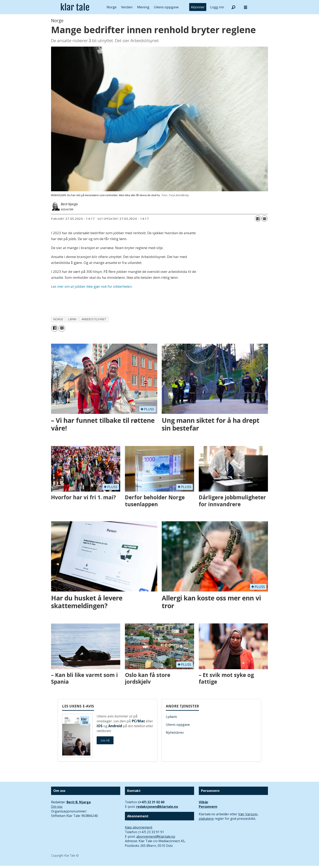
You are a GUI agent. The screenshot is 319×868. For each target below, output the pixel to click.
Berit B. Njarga (79, 802)
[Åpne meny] (246, 7)
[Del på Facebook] (258, 219)
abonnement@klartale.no (156, 836)
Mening (143, 7)
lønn (72, 319)
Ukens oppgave (166, 7)
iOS (100, 726)
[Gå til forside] (75, 7)
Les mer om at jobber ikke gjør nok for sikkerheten (91, 286)
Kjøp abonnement (139, 827)
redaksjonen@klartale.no (157, 807)
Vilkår (204, 802)
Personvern (208, 807)
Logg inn (217, 7)
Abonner (198, 7)
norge (58, 319)
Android (115, 726)
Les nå (105, 740)
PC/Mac (138, 721)
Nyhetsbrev (175, 732)
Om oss (57, 807)
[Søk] (233, 7)
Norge (112, 7)
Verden (127, 7)
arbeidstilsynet (94, 319)
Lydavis (171, 717)
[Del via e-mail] (264, 219)
